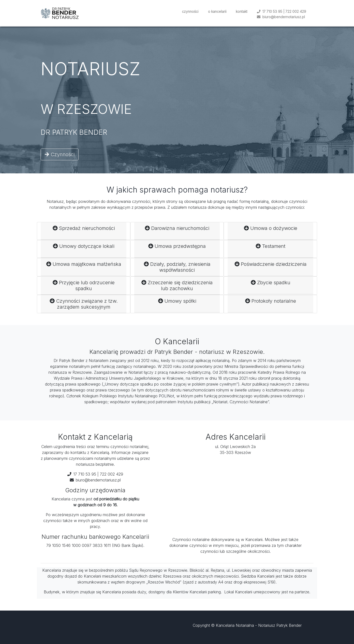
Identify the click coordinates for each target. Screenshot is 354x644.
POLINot (166, 396)
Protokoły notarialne (271, 304)
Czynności (60, 154)
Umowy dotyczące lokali (84, 249)
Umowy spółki (177, 304)
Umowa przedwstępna (177, 249)
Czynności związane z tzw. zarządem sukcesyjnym (84, 304)
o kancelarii (217, 11)
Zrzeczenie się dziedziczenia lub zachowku (177, 285)
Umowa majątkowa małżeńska (84, 267)
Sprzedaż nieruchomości (84, 231)
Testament (271, 249)
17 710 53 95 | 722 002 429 (281, 11)
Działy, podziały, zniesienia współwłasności (177, 267)
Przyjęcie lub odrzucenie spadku (84, 285)
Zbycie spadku (271, 285)
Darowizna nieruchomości (177, 231)
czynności (190, 11)
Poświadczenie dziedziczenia (271, 267)
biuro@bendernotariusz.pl (281, 17)
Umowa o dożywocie (271, 231)
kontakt (242, 11)
